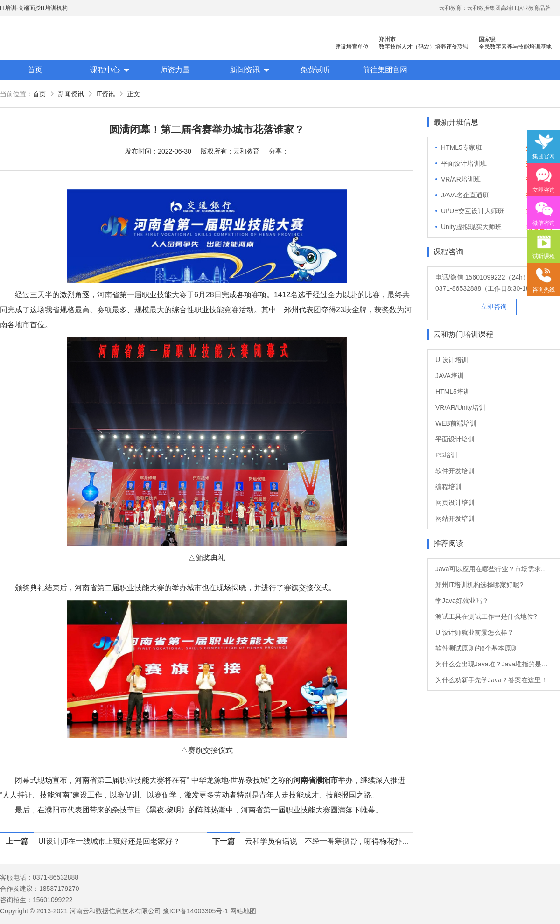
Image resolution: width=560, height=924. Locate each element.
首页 (35, 70)
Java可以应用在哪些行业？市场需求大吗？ (494, 569)
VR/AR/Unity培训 (460, 407)
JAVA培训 (450, 376)
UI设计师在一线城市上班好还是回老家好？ (109, 841)
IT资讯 (105, 94)
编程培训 (448, 487)
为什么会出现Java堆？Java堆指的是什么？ (494, 664)
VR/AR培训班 (461, 179)
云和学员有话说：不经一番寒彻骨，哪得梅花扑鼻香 (329, 841)
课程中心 (105, 70)
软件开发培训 (455, 471)
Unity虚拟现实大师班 (471, 227)
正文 (133, 94)
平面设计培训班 (464, 163)
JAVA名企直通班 (465, 195)
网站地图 (243, 911)
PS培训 (446, 455)
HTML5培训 (453, 392)
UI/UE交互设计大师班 (472, 211)
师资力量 (175, 70)
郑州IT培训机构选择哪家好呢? (479, 585)
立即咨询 (494, 307)
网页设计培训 (455, 503)
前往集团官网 (385, 70)
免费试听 (315, 70)
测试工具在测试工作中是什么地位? (486, 616)
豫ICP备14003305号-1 (196, 911)
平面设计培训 (455, 439)
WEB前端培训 (456, 423)
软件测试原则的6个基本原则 (476, 648)
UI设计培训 (452, 360)
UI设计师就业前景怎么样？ (475, 632)
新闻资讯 (245, 70)
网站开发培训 (455, 518)
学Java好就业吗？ (462, 601)
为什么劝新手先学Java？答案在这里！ (491, 680)
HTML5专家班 (462, 147)
